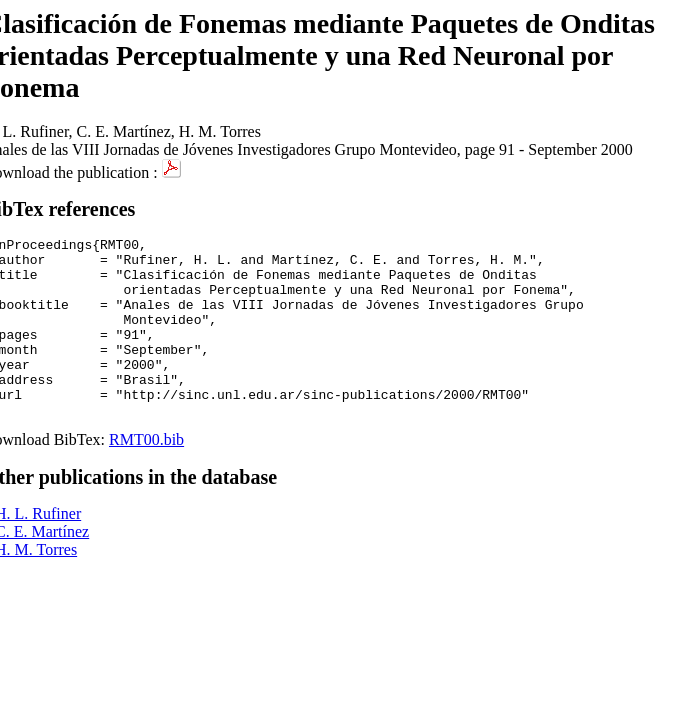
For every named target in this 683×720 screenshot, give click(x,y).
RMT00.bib (146, 475)
